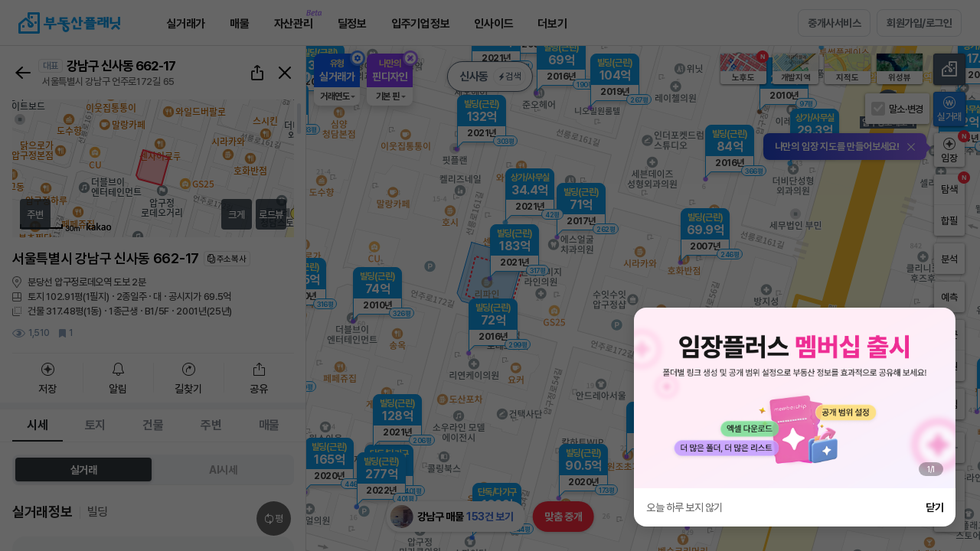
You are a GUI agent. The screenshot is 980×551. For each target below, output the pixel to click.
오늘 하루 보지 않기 (684, 507)
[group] (795, 398)
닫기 (934, 507)
